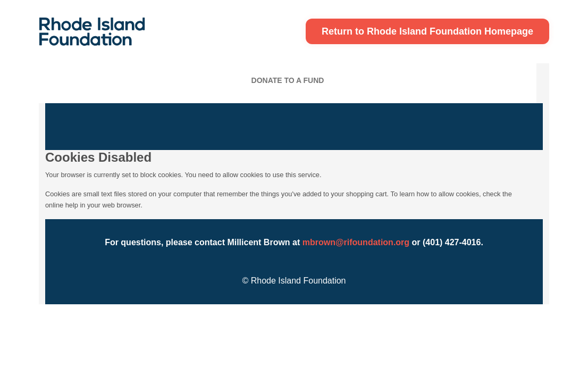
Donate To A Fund (288, 80)
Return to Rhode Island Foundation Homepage (427, 31)
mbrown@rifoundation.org (356, 242)
